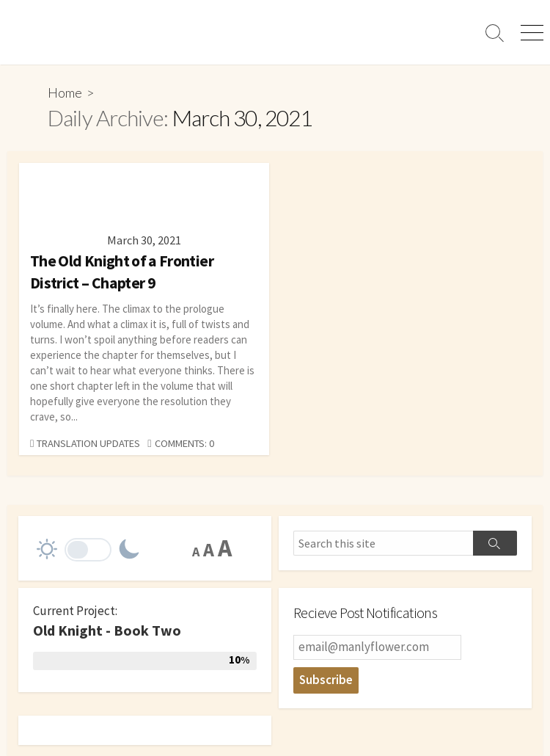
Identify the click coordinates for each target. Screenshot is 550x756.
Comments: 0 (184, 443)
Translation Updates (88, 443)
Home (65, 92)
